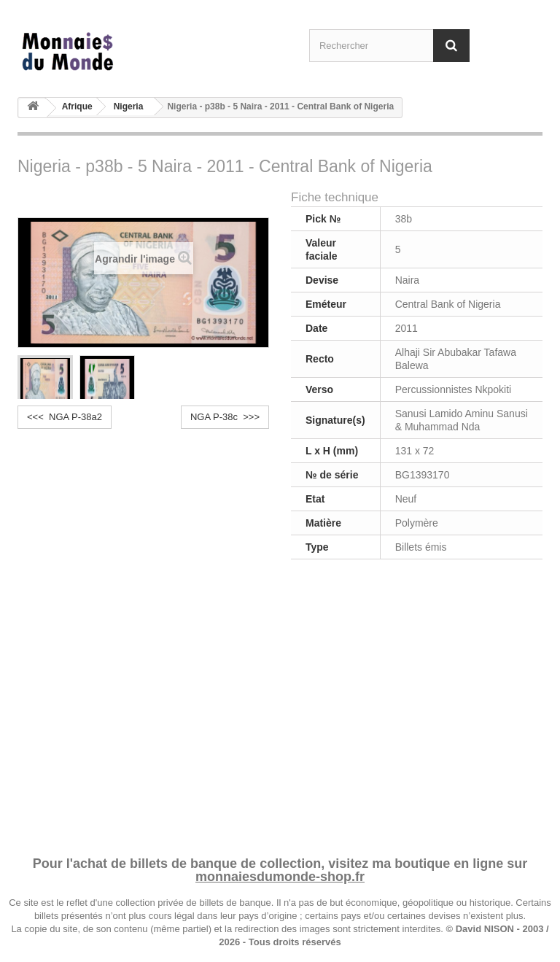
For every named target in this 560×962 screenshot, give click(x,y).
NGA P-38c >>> (225, 417)
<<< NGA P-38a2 (65, 417)
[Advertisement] (280, 705)
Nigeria (129, 106)
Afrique (77, 106)
